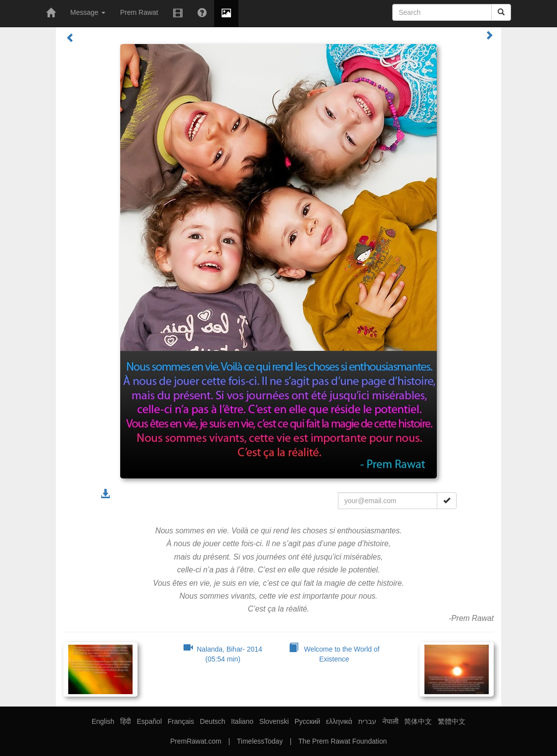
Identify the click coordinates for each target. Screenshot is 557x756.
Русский (307, 721)
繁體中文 (452, 721)
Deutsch (212, 721)
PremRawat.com (196, 741)
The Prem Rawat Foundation (343, 741)
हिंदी (126, 721)
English (103, 721)
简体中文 (418, 721)
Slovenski (274, 721)
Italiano (242, 721)
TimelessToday (260, 741)
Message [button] (88, 12)
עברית (367, 721)
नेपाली (391, 721)
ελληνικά (339, 721)
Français (181, 721)
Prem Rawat (139, 12)
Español (149, 721)
